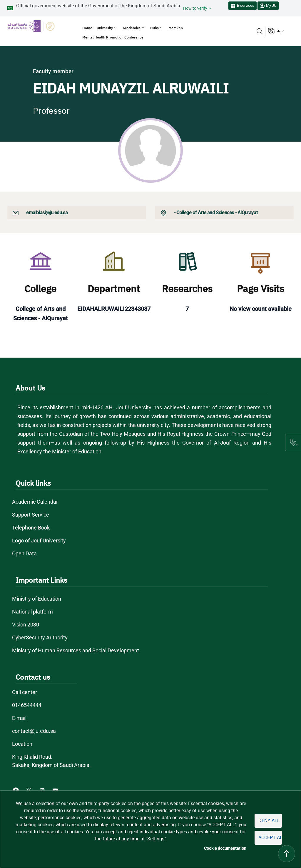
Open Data (24, 553)
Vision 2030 (26, 625)
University (105, 28)
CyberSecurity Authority (40, 637)
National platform (33, 612)
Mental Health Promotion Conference (113, 37)
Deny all (269, 821)
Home (87, 28)
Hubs (154, 28)
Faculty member (53, 71)
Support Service (31, 515)
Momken (176, 28)
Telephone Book (31, 528)
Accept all (270, 838)
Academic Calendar (35, 502)
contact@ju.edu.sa (34, 731)
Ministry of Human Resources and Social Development (76, 650)
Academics (132, 28)
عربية (281, 31)
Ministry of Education (37, 599)
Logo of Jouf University (39, 541)
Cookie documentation (226, 848)
